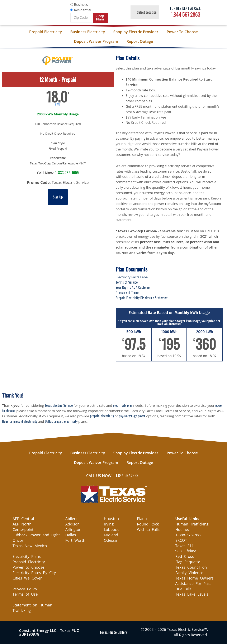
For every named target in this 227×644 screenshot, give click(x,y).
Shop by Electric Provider (136, 32)
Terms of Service (127, 282)
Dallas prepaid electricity (61, 421)
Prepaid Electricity (46, 32)
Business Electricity (88, 32)
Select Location (147, 12)
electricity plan (123, 405)
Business (81, 5)
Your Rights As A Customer (133, 287)
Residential (83, 10)
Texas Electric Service (59, 405)
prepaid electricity (102, 416)
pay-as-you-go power (132, 416)
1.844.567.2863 (186, 14)
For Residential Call (185, 8)
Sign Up (58, 197)
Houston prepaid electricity (20, 421)
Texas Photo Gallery (113, 632)
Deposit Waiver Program (96, 41)
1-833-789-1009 (67, 173)
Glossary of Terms (127, 293)
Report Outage (140, 41)
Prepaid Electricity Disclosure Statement (142, 298)
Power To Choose (182, 32)
